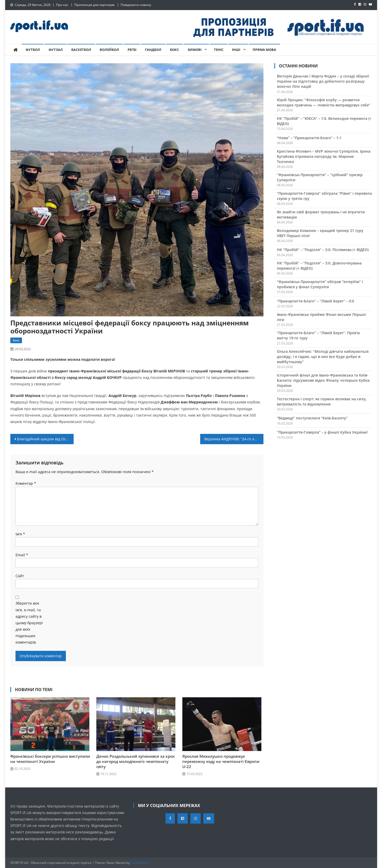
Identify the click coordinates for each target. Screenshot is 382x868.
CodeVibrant (139, 862)
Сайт (20, 576)
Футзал (56, 50)
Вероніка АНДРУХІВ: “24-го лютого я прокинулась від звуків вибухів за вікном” (234, 439)
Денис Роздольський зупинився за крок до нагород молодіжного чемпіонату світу (136, 761)
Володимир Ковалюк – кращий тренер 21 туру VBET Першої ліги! (320, 233)
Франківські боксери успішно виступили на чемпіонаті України (50, 758)
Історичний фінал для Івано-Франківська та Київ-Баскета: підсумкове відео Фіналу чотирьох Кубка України (323, 380)
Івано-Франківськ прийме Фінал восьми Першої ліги (321, 317)
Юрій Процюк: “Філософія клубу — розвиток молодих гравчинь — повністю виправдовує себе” (324, 102)
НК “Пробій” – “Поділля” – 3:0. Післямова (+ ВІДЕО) (323, 250)
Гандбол (153, 50)
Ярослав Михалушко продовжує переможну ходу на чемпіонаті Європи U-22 (221, 761)
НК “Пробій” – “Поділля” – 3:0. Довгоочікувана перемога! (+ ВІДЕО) (319, 266)
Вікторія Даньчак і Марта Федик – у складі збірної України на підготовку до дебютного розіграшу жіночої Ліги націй (323, 81)
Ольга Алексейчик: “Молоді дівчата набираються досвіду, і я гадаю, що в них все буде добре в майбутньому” (323, 357)
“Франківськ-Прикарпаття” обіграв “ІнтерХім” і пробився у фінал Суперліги (320, 284)
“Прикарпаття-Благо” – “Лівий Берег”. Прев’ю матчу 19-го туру (318, 335)
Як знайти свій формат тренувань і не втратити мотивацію (321, 214)
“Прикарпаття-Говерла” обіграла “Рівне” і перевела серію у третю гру (324, 196)
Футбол (33, 50)
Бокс (174, 50)
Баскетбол (81, 50)
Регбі (132, 50)
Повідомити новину (136, 5)
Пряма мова (264, 50)
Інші (236, 50)
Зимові (194, 50)
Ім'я (20, 534)
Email (22, 555)
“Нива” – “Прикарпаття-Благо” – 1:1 (309, 138)
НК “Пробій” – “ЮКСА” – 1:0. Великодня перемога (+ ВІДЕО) (324, 121)
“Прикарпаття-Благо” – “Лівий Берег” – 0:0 (315, 301)
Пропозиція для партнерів (94, 5)
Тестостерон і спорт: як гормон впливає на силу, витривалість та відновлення (322, 401)
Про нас (62, 5)
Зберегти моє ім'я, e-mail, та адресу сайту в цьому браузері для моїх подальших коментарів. (29, 623)
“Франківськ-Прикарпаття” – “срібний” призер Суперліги (320, 177)
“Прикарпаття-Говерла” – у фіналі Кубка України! (322, 432)
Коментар (26, 483)
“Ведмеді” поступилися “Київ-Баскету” (312, 418)
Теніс (219, 50)
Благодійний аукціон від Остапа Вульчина (45, 439)
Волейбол (109, 50)
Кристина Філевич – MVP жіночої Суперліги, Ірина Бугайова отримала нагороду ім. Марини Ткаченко (324, 156)
